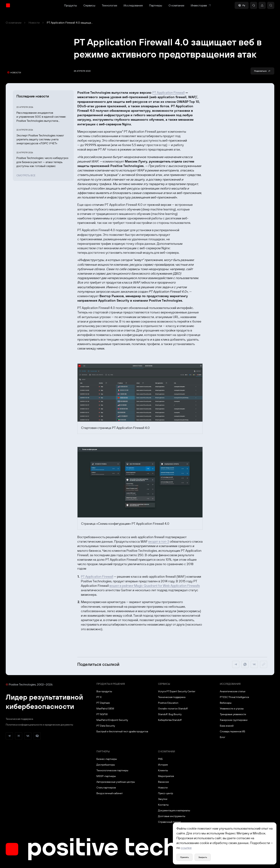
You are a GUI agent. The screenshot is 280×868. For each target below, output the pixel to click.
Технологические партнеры (112, 770)
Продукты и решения (111, 684)
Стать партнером (106, 788)
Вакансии (163, 782)
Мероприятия (166, 776)
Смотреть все (26, 175)
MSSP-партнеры (106, 776)
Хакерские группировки (234, 720)
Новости (34, 23)
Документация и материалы (174, 810)
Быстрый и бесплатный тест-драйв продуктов (122, 731)
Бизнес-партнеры (107, 759)
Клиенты (163, 770)
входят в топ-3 (159, 541)
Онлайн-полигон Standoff (173, 709)
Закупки (163, 799)
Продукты (71, 5)
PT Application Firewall (168, 93)
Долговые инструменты (172, 816)
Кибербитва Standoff (170, 720)
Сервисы (89, 5)
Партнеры (156, 5)
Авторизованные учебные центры (116, 782)
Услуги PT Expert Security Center (177, 691)
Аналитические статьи (233, 691)
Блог (223, 737)
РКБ (160, 759)
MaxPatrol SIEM (105, 709)
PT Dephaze (103, 703)
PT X (99, 697)
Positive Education (168, 703)
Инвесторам (201, 5)
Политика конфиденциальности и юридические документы (39, 725)
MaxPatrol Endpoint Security (112, 720)
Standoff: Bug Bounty (170, 714)
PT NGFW (102, 714)
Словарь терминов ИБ (232, 731)
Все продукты (104, 691)
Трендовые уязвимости (233, 714)
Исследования (133, 5)
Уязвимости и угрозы (232, 709)
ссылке (186, 848)
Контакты (163, 805)
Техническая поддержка (19, 719)
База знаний (227, 726)
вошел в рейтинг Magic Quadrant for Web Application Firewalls (155, 586)
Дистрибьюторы (106, 765)
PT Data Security (106, 726)
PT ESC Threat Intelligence (234, 697)
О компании (176, 5)
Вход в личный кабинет (110, 793)
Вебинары (226, 703)
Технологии (109, 5)
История (163, 765)
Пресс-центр (166, 793)
